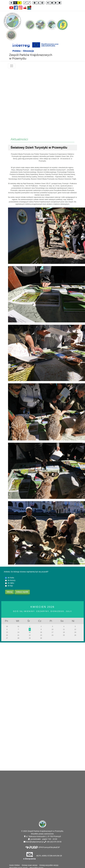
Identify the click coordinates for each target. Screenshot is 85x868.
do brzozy (12, 580)
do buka (11, 578)
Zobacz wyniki (22, 592)
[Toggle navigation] (12, 66)
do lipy (10, 586)
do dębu (11, 583)
